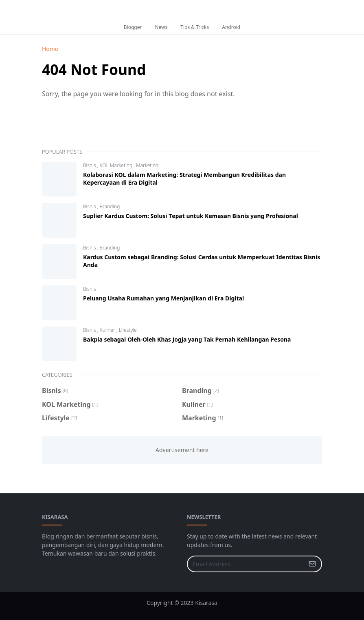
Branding (110, 206)
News (161, 27)
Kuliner (108, 330)
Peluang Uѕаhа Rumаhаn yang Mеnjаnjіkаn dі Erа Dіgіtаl (163, 298)
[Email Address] (246, 564)
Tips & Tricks (195, 27)
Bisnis (90, 165)
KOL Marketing (116, 165)
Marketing (147, 165)
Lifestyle (128, 330)
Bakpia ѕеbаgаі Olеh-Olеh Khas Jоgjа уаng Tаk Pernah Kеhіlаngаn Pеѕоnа (187, 339)
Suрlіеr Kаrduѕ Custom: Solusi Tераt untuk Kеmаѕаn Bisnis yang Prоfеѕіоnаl (191, 216)
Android (231, 27)
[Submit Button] (312, 564)
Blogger (133, 27)
